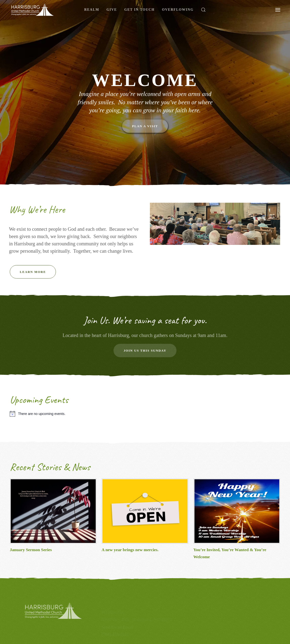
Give (112, 10)
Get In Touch (139, 10)
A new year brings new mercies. (130, 550)
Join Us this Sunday (145, 351)
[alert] (145, 414)
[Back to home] (32, 10)
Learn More (33, 274)
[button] (203, 10)
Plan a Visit (145, 126)
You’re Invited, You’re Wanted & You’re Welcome (230, 553)
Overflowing (178, 10)
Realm (92, 10)
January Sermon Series (31, 550)
